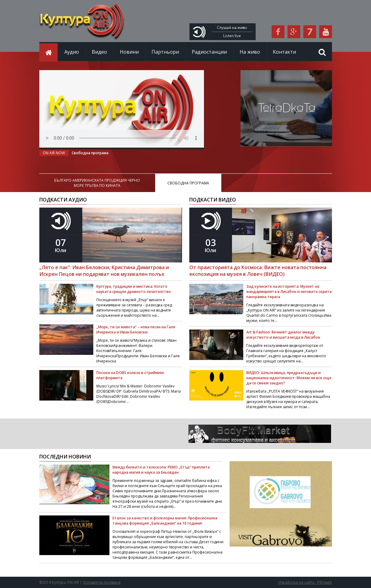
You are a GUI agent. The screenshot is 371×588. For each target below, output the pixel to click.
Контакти (284, 52)
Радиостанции (209, 52)
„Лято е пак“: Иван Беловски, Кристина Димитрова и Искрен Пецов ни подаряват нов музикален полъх (104, 271)
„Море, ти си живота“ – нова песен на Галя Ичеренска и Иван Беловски (136, 330)
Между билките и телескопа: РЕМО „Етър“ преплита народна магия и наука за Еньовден (161, 470)
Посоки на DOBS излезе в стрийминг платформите (130, 375)
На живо (250, 52)
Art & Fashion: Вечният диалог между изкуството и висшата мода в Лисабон (283, 335)
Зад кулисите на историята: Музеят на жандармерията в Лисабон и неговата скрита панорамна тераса (289, 292)
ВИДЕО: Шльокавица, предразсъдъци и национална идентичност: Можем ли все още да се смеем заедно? (289, 378)
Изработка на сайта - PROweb (305, 582)
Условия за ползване (102, 582)
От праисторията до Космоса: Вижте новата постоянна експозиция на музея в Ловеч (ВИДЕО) (258, 271)
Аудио (72, 52)
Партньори (165, 52)
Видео (99, 52)
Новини (129, 52)
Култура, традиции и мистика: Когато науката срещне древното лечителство (134, 289)
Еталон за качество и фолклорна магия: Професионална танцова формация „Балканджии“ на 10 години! (165, 521)
